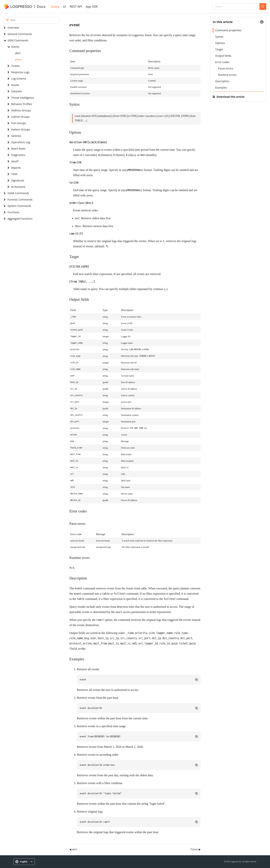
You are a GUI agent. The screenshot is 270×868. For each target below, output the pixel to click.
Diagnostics (18, 155)
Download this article (231, 97)
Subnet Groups (20, 117)
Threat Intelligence (23, 98)
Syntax (219, 37)
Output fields (223, 56)
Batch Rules (18, 149)
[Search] (236, 7)
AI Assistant (18, 187)
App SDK (92, 7)
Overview (13, 28)
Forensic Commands (20, 199)
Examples (221, 88)
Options (220, 43)
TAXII (14, 174)
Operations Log (21, 142)
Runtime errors (227, 75)
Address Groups (21, 110)
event (18, 59)
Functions (13, 212)
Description (222, 81)
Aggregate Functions (20, 219)
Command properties (228, 30)
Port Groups (19, 123)
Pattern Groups (21, 129)
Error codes (222, 62)
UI (64, 7)
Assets (15, 85)
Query (55, 7)
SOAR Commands (18, 193)
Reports (16, 168)
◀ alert (73, 849)
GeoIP (15, 161)
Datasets (17, 91)
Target (219, 49)
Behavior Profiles (22, 104)
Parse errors (226, 68)
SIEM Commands (18, 40)
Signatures (18, 180)
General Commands (20, 34)
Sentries (16, 136)
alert (18, 53)
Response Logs (20, 72)
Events (15, 47)
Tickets (15, 66)
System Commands (19, 206)
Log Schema (19, 79)
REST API (76, 7)
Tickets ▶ (195, 849)
